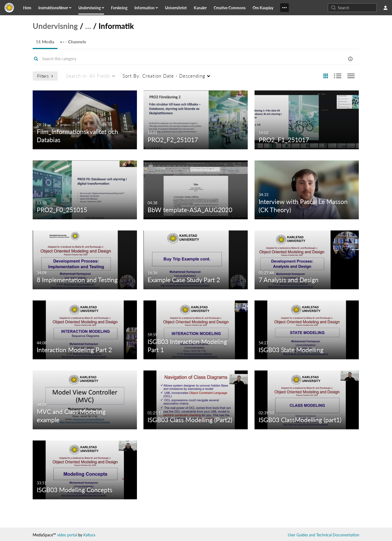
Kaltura (89, 535)
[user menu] (385, 8)
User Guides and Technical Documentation (324, 535)
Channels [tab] (73, 40)
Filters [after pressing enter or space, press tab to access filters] (45, 76)
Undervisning (55, 26)
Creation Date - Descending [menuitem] (164, 76)
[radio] (326, 76)
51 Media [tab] (45, 42)
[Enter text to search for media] (357, 8)
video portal (67, 535)
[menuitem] (30, 8)
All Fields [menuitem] (88, 76)
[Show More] (284, 8)
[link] (27, 8)
